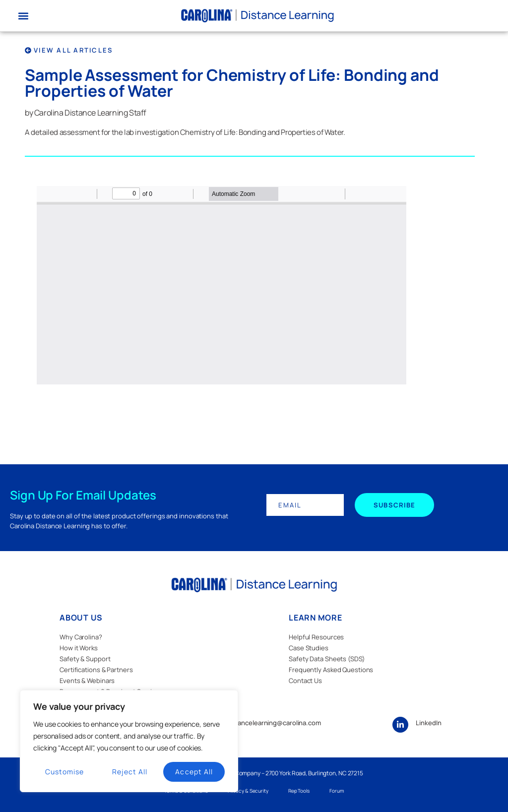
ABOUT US (81, 618)
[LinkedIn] (400, 725)
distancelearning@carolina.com (274, 723)
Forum (337, 791)
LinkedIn (428, 723)
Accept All (194, 772)
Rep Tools (299, 791)
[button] (23, 16)
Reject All (130, 772)
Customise (64, 772)
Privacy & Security (248, 791)
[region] (129, 741)
